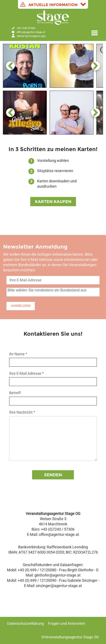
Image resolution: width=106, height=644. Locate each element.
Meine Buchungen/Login (29, 36)
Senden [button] (53, 475)
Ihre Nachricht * (22, 412)
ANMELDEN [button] (21, 306)
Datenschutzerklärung (25, 624)
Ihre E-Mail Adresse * (26, 373)
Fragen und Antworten (67, 624)
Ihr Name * (18, 354)
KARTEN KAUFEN (53, 202)
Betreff (15, 393)
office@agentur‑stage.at (31, 32)
